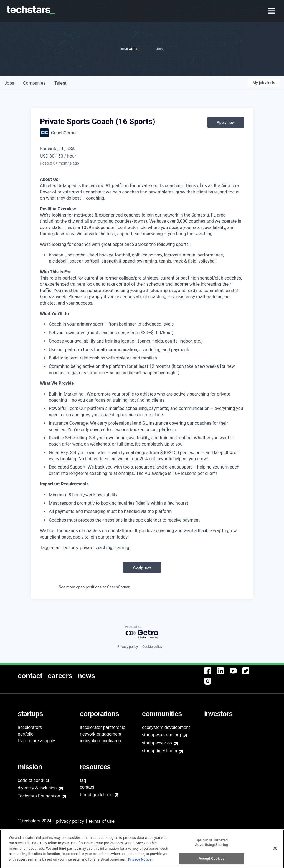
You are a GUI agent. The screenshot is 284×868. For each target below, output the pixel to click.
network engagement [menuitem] (101, 734)
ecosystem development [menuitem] (166, 727)
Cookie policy (152, 647)
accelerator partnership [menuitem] (103, 727)
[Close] (275, 851)
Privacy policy (128, 647)
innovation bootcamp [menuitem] (100, 741)
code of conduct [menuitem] (33, 780)
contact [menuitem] (87, 787)
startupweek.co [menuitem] (157, 743)
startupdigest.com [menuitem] (159, 751)
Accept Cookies (211, 861)
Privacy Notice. (140, 862)
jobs (9, 83)
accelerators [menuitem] (30, 727)
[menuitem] (272, 11)
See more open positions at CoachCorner (94, 587)
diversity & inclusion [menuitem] (37, 788)
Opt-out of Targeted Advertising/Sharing (211, 845)
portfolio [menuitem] (26, 734)
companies (34, 83)
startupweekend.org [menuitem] (162, 735)
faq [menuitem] (83, 780)
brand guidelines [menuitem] (96, 795)
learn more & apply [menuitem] (36, 741)
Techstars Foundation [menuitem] (39, 796)
